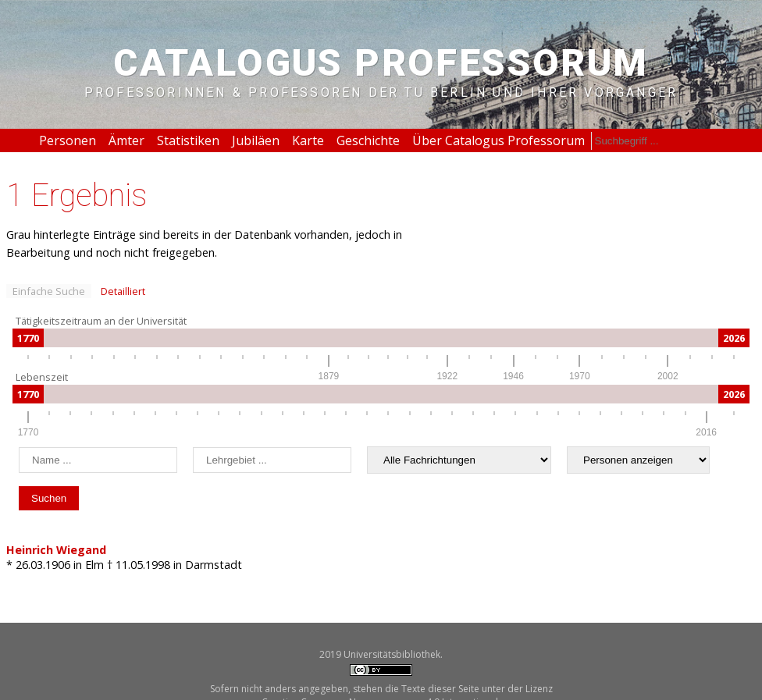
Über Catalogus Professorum (499, 140)
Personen (68, 140)
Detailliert (123, 291)
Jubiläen (256, 140)
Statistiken (188, 140)
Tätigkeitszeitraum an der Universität (101, 321)
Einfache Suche (49, 291)
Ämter (126, 140)
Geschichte (368, 140)
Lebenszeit (42, 377)
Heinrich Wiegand (56, 550)
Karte (308, 140)
